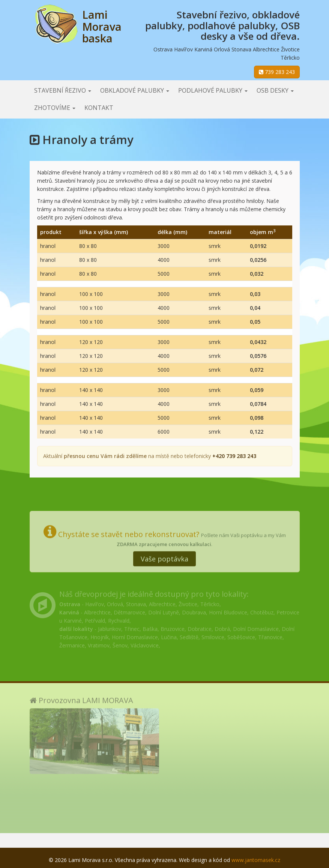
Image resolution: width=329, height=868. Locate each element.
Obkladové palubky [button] (135, 90)
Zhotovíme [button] (55, 108)
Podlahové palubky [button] (213, 90)
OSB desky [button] (275, 90)
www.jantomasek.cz (256, 860)
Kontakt (99, 108)
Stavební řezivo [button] (63, 90)
